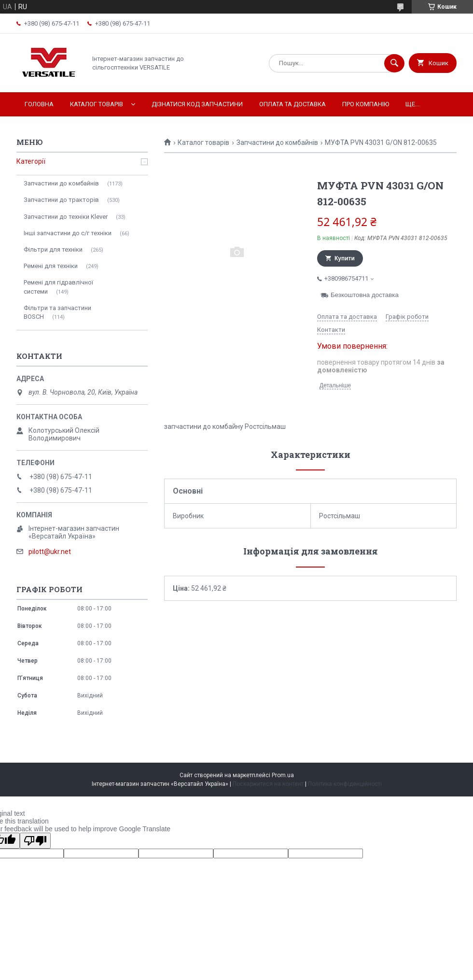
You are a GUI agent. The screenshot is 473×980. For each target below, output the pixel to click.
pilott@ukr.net (50, 552)
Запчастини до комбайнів (277, 142)
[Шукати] (394, 63)
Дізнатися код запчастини (197, 104)
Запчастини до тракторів (61, 200)
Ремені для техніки (51, 266)
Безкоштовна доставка (365, 295)
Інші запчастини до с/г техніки (68, 233)
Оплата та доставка (292, 104)
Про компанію (366, 104)
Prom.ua (283, 775)
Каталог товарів (97, 104)
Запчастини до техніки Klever (66, 217)
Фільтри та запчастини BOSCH (57, 312)
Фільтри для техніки (53, 249)
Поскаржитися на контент (268, 784)
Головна (39, 104)
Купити (345, 258)
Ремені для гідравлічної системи (58, 287)
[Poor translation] (35, 841)
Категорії (31, 161)
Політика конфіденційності (345, 784)
